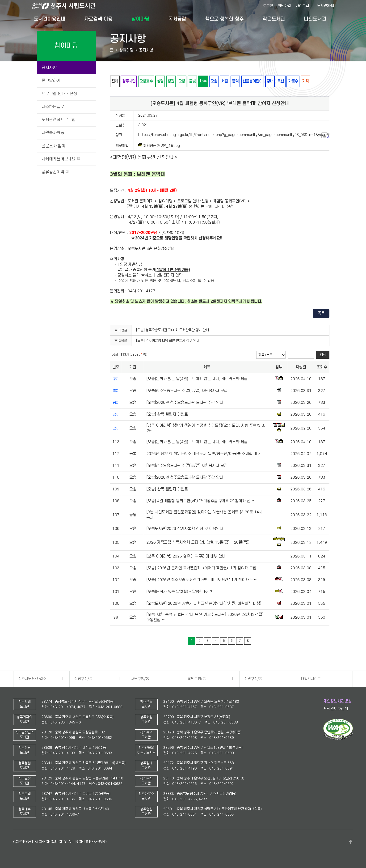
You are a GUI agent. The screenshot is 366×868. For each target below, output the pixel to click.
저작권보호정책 (336, 709)
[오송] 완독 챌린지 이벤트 (167, 415)
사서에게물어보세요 (61, 159)
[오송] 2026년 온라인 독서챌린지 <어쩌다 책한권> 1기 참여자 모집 (201, 568)
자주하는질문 (53, 107)
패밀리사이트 (311, 679)
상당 (161, 81)
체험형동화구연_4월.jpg (159, 146)
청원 (172, 81)
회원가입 (284, 6)
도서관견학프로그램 (59, 120)
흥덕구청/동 (197, 679)
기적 (307, 81)
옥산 (282, 81)
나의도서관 (315, 19)
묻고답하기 (51, 81)
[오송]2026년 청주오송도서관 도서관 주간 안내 (185, 403)
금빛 (193, 81)
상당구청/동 (83, 679)
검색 (323, 355)
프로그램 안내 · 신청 (59, 94)
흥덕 (237, 81)
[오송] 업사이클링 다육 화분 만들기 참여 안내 (168, 341)
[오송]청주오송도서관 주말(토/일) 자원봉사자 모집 (187, 391)
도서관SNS (326, 6)
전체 (115, 81)
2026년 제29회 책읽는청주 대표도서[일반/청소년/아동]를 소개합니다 (203, 454)
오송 (215, 81)
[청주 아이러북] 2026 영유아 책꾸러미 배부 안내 (186, 557)
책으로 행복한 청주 (224, 19)
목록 (321, 313)
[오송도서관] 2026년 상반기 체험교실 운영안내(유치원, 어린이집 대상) (204, 604)
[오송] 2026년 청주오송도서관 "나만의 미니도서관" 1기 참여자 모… (202, 580)
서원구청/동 (140, 679)
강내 (272, 81)
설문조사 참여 (53, 146)
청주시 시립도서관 (67, 6)
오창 (182, 81)
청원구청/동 (253, 679)
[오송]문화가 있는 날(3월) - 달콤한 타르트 (180, 592)
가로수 (295, 81)
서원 (226, 81)
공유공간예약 (55, 172)
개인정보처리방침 (337, 701)
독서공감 (177, 19)
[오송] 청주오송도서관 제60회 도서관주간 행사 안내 (172, 330)
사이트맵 (302, 6)
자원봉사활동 (53, 133)
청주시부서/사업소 (32, 679)
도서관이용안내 (50, 19)
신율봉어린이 (254, 81)
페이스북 (351, 842)
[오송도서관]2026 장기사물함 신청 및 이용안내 (185, 529)
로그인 (268, 6)
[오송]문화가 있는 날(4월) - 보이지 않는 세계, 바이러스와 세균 (197, 379)
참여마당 (140, 19)
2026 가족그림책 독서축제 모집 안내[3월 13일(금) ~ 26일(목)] (198, 543)
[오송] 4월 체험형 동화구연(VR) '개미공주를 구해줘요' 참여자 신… (200, 501)
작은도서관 (274, 19)
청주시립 (129, 81)
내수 (204, 81)
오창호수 (147, 81)
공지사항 (49, 68)
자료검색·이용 (98, 19)
